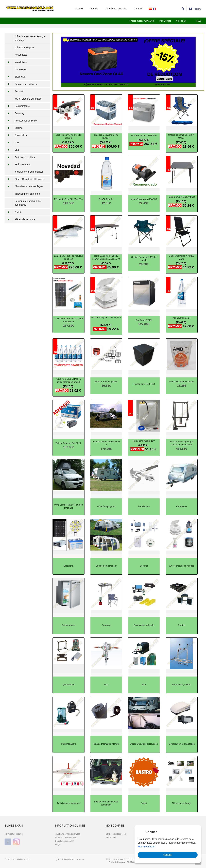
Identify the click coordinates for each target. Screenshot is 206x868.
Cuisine (14, 128)
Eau (12, 150)
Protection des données (66, 837)
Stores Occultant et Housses (24, 179)
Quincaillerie (16, 135)
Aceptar (168, 855)
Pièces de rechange (20, 219)
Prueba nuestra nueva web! (67, 834)
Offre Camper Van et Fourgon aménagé (30, 38)
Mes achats (111, 837)
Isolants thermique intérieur (29, 172)
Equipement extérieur (21, 84)
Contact (138, 9)
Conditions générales (116, 9)
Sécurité (14, 91)
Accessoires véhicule (21, 121)
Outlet (13, 212)
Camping (14, 113)
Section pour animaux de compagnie (28, 203)
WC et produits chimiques (28, 99)
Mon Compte (165, 21)
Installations (16, 62)
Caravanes (20, 69)
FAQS (199, 21)
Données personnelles (116, 834)
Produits (94, 9)
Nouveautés (21, 55)
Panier (195, 9)
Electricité (15, 77)
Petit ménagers (18, 164)
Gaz (12, 143)
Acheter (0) (181, 21)
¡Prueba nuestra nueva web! (142, 21)
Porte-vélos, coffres (20, 157)
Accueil (79, 9)
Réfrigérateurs (17, 106)
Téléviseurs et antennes (27, 194)
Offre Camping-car (24, 48)
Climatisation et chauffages (24, 186)
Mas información (147, 847)
